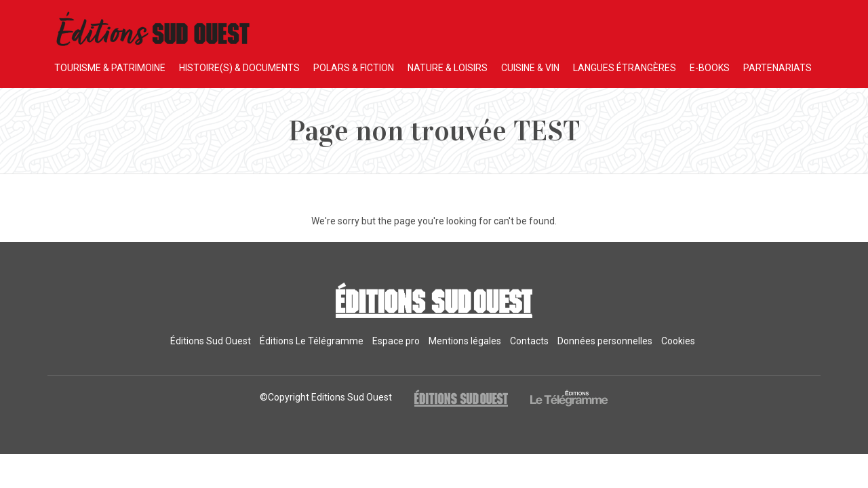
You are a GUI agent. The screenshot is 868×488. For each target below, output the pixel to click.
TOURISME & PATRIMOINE (110, 68)
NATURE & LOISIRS (448, 68)
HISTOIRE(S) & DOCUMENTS (239, 68)
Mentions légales (465, 341)
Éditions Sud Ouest (211, 341)
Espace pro (396, 341)
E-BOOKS (710, 68)
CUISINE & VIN (530, 68)
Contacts (529, 341)
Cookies (678, 341)
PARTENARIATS (777, 68)
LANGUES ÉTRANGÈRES (625, 68)
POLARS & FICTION (354, 68)
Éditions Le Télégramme (312, 341)
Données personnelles (605, 341)
